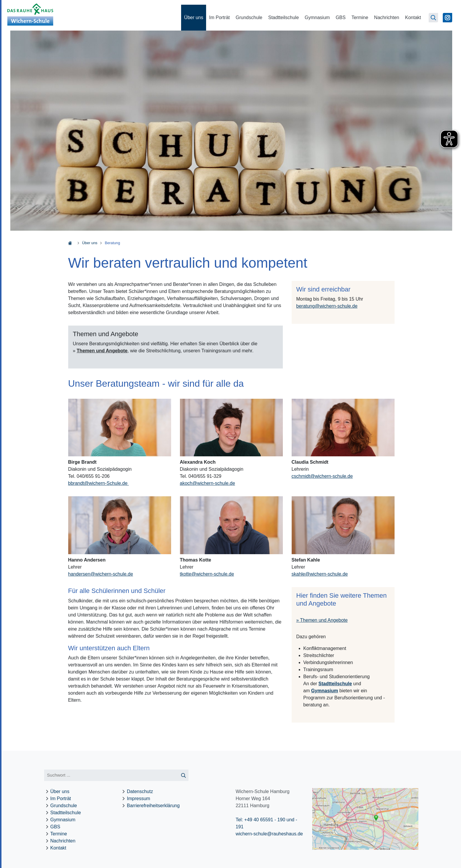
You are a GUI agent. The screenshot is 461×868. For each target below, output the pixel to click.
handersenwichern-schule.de (101, 574)
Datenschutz (140, 791)
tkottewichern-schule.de (207, 574)
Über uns (194, 17)
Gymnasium (317, 17)
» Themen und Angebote (322, 620)
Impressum (139, 799)
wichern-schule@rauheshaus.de (269, 834)
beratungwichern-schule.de (327, 306)
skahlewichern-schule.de (320, 574)
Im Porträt (219, 17)
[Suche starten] (183, 775)
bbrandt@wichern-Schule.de (99, 483)
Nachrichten (386, 17)
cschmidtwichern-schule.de (322, 476)
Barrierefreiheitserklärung (153, 806)
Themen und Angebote (102, 351)
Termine (360, 17)
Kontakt (413, 17)
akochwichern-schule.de (208, 483)
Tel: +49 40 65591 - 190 (260, 820)
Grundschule (249, 17)
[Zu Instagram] (447, 18)
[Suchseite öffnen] (433, 18)
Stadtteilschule (283, 17)
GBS (341, 17)
